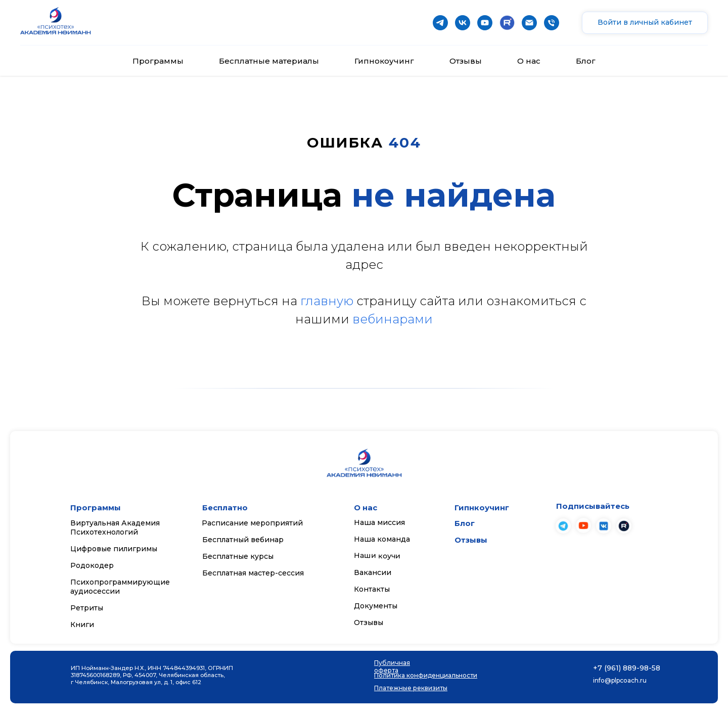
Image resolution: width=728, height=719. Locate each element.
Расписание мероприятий (252, 523)
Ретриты (87, 608)
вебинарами (393, 319)
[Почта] (529, 23)
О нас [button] (529, 61)
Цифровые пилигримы (114, 549)
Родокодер (92, 565)
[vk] (463, 23)
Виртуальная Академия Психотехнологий (115, 528)
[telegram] (440, 23)
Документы (376, 606)
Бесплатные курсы (238, 556)
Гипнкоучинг (482, 508)
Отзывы (466, 61)
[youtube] (485, 23)
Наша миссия (379, 522)
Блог (586, 61)
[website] (507, 23)
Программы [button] (158, 61)
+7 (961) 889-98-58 (627, 668)
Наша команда (382, 539)
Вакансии (373, 572)
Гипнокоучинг (384, 61)
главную (327, 301)
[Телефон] (552, 23)
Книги (82, 625)
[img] (583, 525)
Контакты (372, 589)
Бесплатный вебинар (243, 540)
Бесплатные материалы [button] (269, 61)
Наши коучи (377, 556)
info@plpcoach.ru (620, 680)
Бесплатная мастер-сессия (253, 573)
